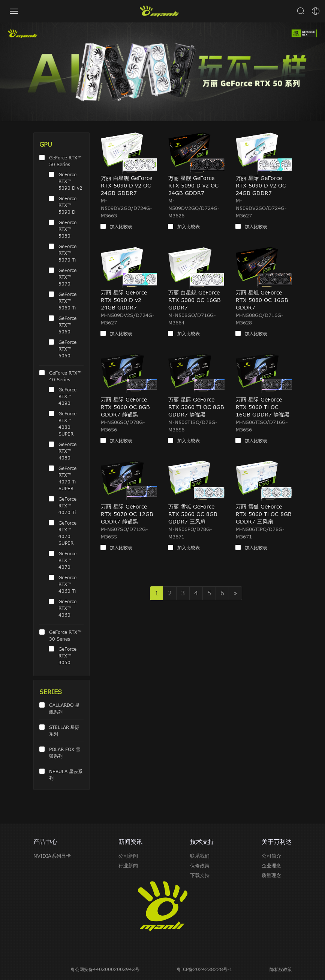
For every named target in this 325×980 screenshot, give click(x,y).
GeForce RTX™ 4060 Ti (67, 584)
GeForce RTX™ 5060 (67, 325)
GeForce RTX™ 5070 (67, 277)
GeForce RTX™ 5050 (67, 349)
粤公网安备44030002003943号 (105, 969)
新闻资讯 (130, 842)
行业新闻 (128, 865)
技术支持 (202, 842)
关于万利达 (277, 842)
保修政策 (200, 865)
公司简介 (271, 856)
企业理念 (271, 865)
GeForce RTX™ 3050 (67, 656)
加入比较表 (121, 226)
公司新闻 (128, 856)
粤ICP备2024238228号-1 (204, 969)
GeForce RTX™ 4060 (67, 608)
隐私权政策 (281, 969)
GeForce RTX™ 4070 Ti (67, 506)
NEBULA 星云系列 (66, 775)
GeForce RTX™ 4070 (67, 560)
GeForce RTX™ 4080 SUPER (67, 424)
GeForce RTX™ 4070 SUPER (67, 533)
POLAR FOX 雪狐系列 (65, 752)
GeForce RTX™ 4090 (67, 396)
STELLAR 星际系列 (64, 730)
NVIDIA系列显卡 (52, 856)
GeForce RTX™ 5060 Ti (67, 301)
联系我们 (200, 856)
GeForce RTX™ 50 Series (65, 161)
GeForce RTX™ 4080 (67, 451)
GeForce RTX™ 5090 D (67, 205)
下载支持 (200, 875)
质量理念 (271, 875)
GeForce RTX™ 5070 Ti (67, 253)
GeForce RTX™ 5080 (67, 229)
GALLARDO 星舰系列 (64, 708)
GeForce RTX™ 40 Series (65, 376)
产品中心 (45, 842)
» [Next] (235, 593)
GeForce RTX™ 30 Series (65, 635)
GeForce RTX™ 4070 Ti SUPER (67, 478)
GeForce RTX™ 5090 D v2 (70, 181)
